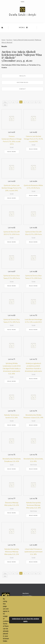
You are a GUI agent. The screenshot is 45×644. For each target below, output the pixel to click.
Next (5, 105)
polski (22, 1)
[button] (8, 641)
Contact (22, 89)
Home (3, 40)
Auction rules (22, 82)
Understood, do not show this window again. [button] (26, 620)
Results (23, 76)
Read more (12, 152)
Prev (5, 102)
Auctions (9, 40)
